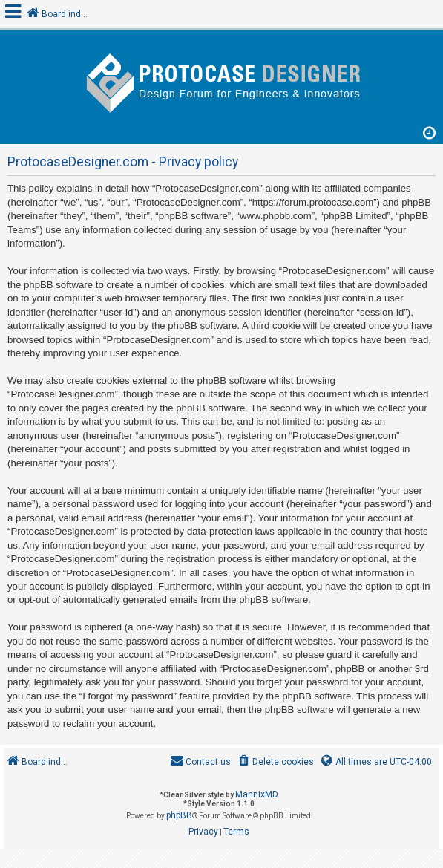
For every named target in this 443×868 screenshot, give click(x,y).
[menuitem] (275, 762)
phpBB (179, 815)
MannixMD (257, 794)
